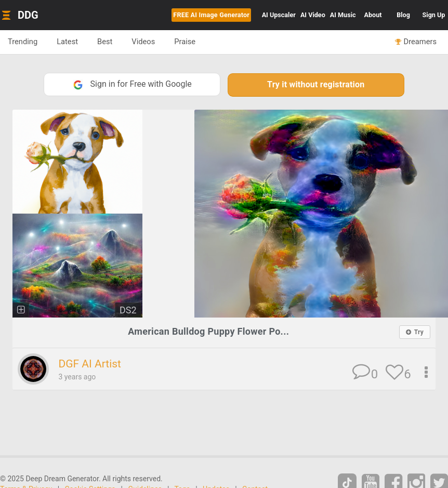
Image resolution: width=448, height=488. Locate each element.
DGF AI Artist (90, 364)
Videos (143, 42)
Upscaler (279, 15)
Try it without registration (316, 84)
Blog (403, 15)
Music (343, 15)
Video (313, 15)
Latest (67, 42)
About (373, 15)
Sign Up (434, 15)
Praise (185, 42)
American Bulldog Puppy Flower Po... (208, 331)
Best (105, 42)
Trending (23, 42)
